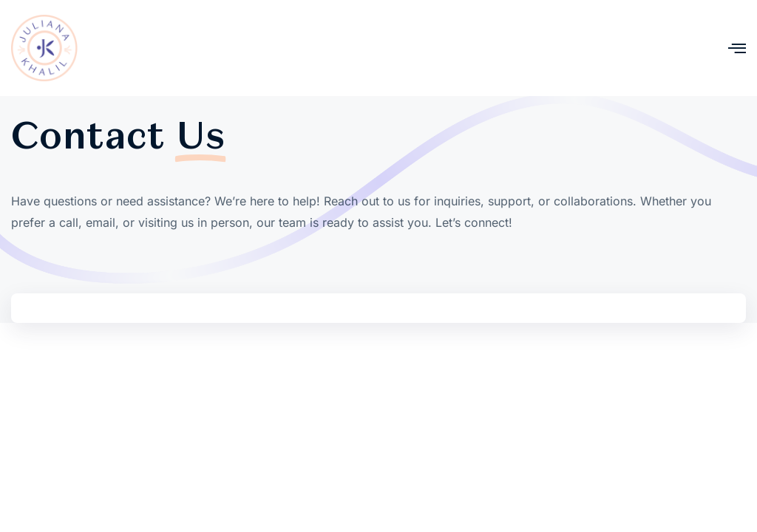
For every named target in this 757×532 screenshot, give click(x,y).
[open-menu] (737, 48)
